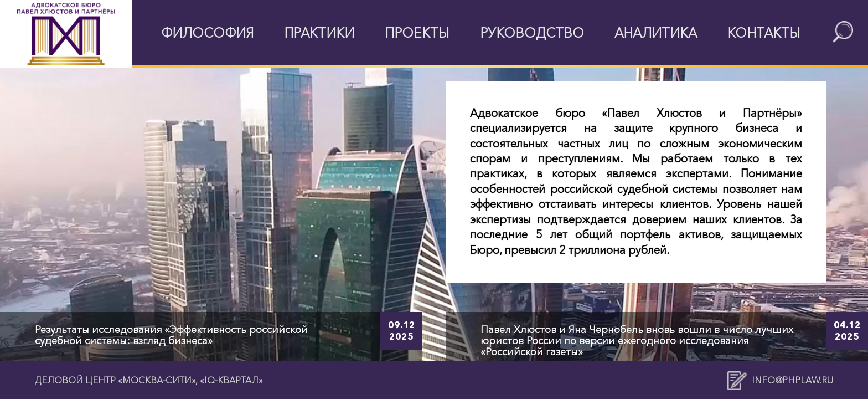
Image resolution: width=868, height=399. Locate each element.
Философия (207, 33)
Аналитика (656, 33)
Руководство (532, 33)
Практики (319, 33)
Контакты (764, 33)
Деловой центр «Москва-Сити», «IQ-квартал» (149, 380)
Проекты (417, 33)
